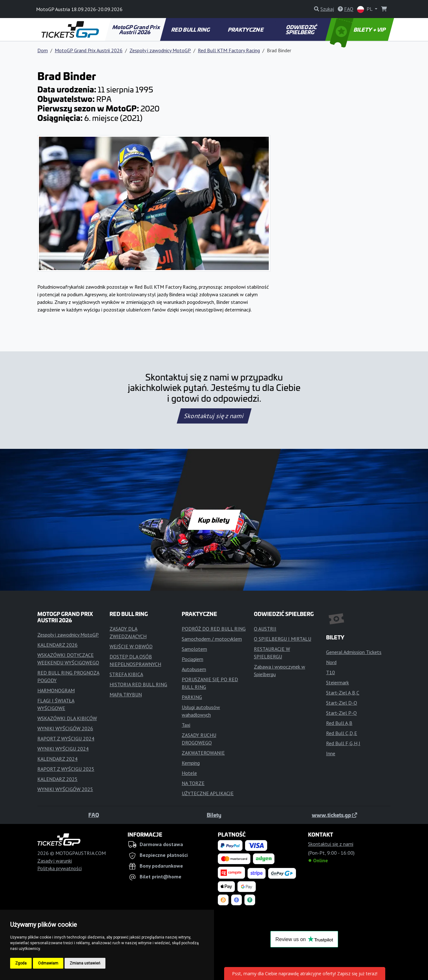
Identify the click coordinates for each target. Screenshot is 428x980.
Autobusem (194, 669)
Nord (331, 662)
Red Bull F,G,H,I (343, 743)
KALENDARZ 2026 (57, 645)
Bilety (214, 815)
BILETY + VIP (358, 29)
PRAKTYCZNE (246, 29)
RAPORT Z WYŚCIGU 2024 (66, 738)
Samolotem (194, 649)
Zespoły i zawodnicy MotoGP (160, 50)
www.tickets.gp (334, 815)
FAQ (94, 815)
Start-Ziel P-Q (341, 713)
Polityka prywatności (60, 868)
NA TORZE (193, 783)
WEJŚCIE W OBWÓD (131, 646)
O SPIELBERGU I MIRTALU (283, 639)
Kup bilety (214, 520)
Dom (43, 50)
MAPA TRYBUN (126, 694)
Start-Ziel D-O (342, 703)
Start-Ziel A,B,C (343, 693)
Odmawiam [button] (48, 963)
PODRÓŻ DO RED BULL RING (214, 629)
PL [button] (365, 9)
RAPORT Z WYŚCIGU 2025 (66, 769)
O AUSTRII (265, 629)
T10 (330, 672)
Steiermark (337, 682)
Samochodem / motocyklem (212, 639)
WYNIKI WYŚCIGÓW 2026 (65, 728)
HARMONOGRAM (56, 690)
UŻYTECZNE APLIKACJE (208, 793)
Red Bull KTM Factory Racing (229, 50)
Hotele (189, 773)
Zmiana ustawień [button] (85, 963)
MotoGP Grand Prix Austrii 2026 (136, 29)
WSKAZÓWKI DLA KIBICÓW (67, 718)
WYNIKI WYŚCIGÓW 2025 (65, 789)
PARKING (192, 697)
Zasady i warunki (55, 861)
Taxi (186, 725)
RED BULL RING (191, 29)
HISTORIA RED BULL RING (138, 684)
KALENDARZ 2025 (57, 779)
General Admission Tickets (354, 652)
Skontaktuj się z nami (214, 416)
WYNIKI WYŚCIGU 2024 (63, 749)
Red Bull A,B (339, 723)
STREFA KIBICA (126, 674)
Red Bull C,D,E (342, 733)
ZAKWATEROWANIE (203, 753)
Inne (331, 753)
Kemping (191, 763)
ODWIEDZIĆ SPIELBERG (302, 29)
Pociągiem (192, 659)
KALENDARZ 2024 (57, 759)
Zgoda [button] (21, 963)
